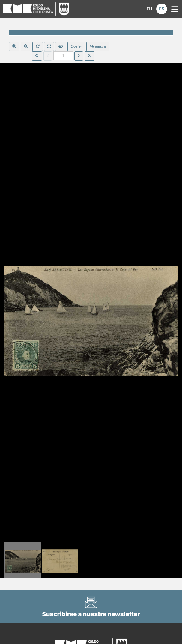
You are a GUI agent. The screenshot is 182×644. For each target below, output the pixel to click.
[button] (149, 9)
